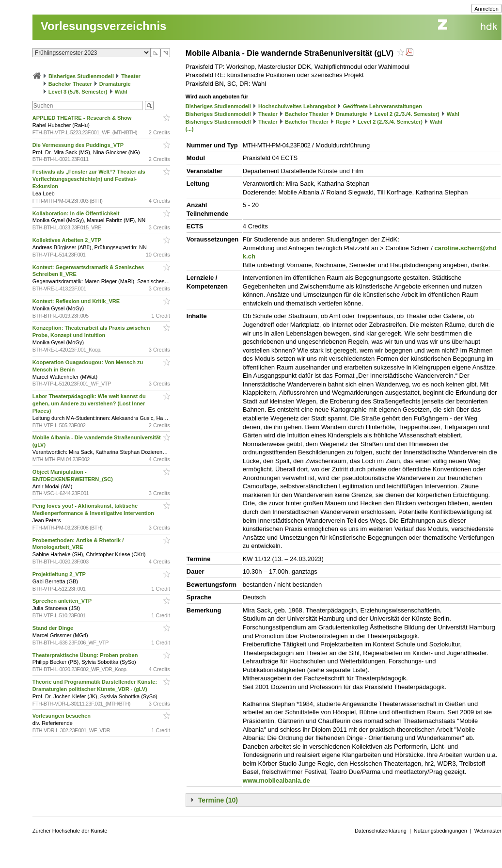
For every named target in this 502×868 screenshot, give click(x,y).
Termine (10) (218, 800)
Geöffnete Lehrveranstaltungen (383, 106)
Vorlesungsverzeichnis (104, 26)
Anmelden (486, 9)
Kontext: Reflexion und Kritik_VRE (77, 301)
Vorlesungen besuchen (62, 716)
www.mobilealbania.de (276, 780)
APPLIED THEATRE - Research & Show (83, 118)
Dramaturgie (115, 84)
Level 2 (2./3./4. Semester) (407, 114)
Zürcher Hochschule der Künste (70, 831)
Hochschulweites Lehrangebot (297, 106)
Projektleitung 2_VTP (60, 574)
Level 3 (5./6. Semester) (78, 92)
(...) (190, 129)
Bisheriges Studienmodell (81, 76)
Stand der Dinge (54, 628)
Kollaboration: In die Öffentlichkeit (77, 213)
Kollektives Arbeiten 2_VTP (68, 240)
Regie (343, 122)
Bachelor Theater (70, 84)
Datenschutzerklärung (381, 831)
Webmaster (488, 831)
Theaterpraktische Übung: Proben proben (86, 655)
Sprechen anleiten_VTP (63, 601)
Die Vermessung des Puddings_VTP (79, 145)
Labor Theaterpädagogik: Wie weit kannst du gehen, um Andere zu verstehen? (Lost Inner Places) (89, 403)
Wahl (121, 92)
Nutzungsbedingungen (440, 831)
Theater (131, 76)
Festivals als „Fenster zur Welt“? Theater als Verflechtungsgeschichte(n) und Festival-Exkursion (89, 179)
